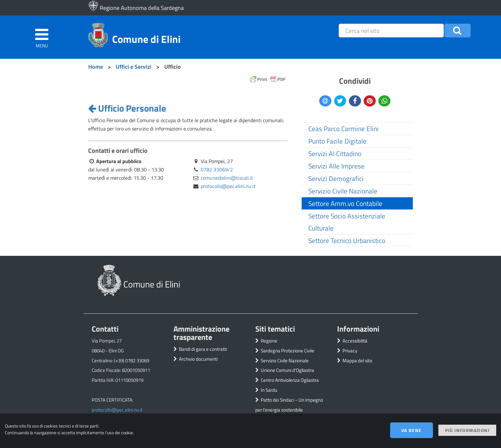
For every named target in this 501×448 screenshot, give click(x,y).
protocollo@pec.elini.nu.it (228, 186)
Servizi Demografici (336, 178)
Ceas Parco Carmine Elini (343, 129)
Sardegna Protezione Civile (288, 351)
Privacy (350, 351)
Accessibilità (355, 341)
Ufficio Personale (127, 108)
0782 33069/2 (217, 169)
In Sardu (269, 390)
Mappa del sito (357, 361)
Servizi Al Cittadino (335, 153)
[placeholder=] (391, 31)
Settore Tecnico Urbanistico (347, 240)
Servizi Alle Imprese (336, 166)
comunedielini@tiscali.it (227, 178)
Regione (269, 341)
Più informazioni (467, 430)
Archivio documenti (198, 359)
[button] (458, 31)
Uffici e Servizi (134, 67)
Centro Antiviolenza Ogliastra (290, 380)
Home (96, 67)
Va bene (412, 430)
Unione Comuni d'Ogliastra (287, 370)
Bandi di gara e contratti (203, 349)
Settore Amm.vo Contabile (345, 203)
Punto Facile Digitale (337, 141)
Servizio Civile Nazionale (343, 191)
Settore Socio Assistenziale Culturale (347, 222)
